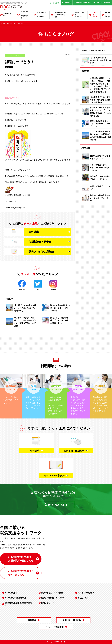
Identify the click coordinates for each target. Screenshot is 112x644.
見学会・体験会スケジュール (79, 15)
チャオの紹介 (15, 55)
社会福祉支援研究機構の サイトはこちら (21, 573)
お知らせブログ (95, 15)
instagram (53, 285)
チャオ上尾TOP (7, 15)
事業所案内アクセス (107, 15)
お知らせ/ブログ (48, 603)
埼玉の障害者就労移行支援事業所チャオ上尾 (14, 3)
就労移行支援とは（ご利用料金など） (61, 15)
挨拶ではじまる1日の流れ (41, 15)
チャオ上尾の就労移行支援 (25, 15)
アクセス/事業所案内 (86, 593)
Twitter (38, 285)
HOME (3, 23)
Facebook (22, 285)
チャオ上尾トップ (12, 593)
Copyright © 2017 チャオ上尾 (56, 642)
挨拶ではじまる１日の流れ (52, 593)
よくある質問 (54, 3)
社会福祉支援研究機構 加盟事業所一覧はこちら (21, 559)
